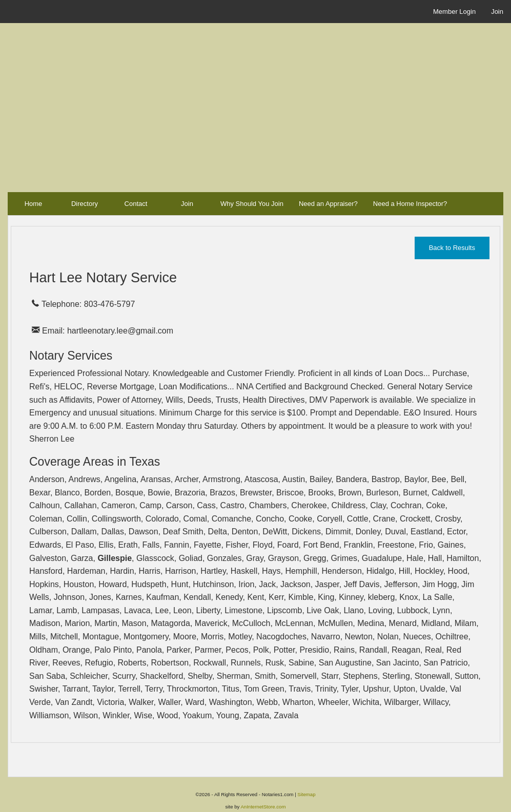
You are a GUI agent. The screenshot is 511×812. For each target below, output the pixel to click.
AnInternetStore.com (263, 807)
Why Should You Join (252, 204)
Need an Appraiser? (328, 204)
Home (34, 204)
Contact (136, 204)
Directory (85, 204)
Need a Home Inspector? (410, 204)
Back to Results (452, 248)
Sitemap (306, 794)
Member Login (454, 12)
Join (497, 12)
